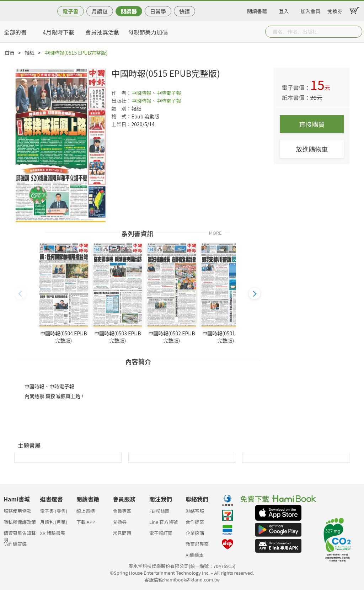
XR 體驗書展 (52, 533)
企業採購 (195, 533)
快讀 (184, 11)
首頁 (10, 53)
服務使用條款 (17, 511)
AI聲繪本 (195, 555)
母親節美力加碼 (148, 32)
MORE (215, 232)
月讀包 (100, 11)
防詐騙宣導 (15, 544)
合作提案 (195, 522)
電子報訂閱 (161, 533)
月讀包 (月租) (53, 522)
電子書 (71, 11)
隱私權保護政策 (20, 522)
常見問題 (122, 533)
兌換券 (335, 10)
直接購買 (312, 124)
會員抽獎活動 (102, 32)
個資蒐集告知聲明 (20, 535)
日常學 (158, 11)
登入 (284, 10)
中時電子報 (168, 93)
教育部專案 (197, 544)
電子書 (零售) (53, 511)
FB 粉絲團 (160, 511)
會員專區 (122, 511)
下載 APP (86, 522)
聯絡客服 (195, 511)
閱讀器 (129, 11)
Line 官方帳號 (164, 522)
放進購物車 (312, 149)
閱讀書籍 (257, 10)
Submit (356, 32)
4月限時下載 (58, 32)
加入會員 (311, 10)
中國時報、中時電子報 (156, 101)
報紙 (30, 53)
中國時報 (141, 93)
